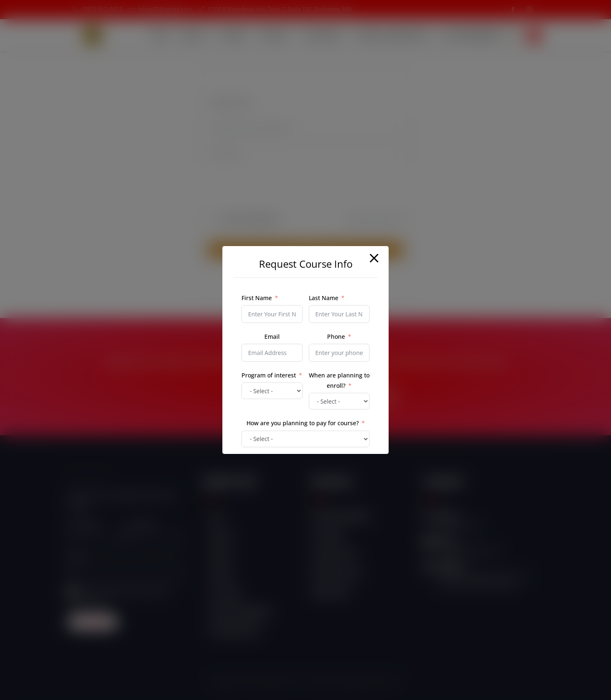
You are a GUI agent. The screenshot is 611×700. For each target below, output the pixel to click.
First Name (257, 298)
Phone (336, 336)
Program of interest (269, 375)
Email (272, 336)
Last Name (324, 298)
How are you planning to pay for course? (303, 423)
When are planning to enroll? (339, 380)
